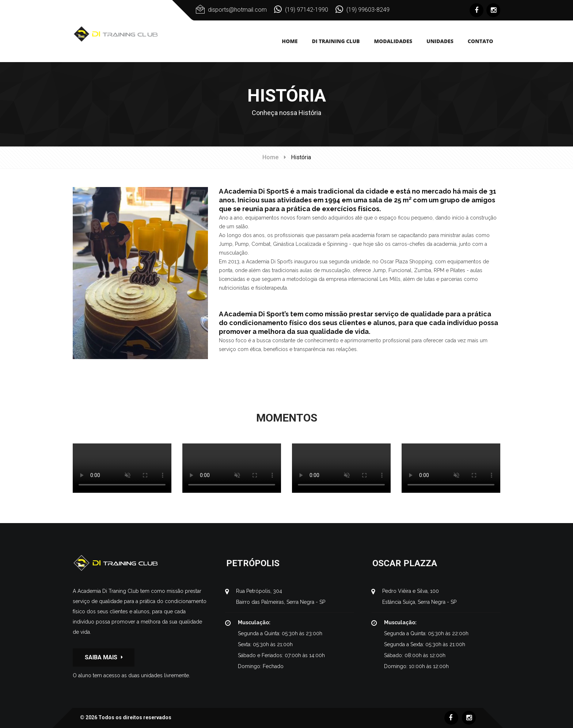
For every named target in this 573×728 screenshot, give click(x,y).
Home (270, 157)
